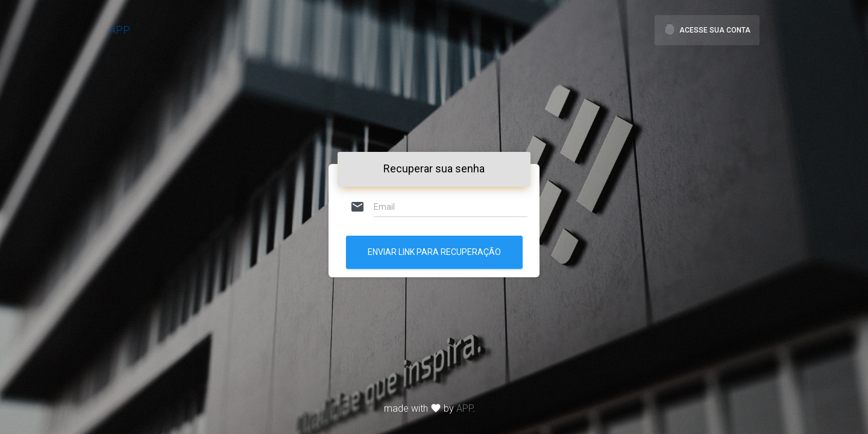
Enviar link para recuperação (434, 252)
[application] (3, 431)
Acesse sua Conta (707, 30)
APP (120, 30)
